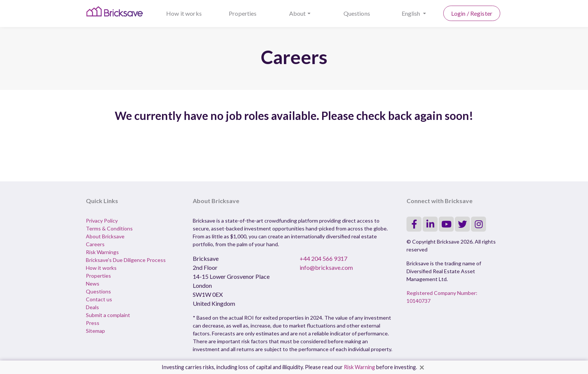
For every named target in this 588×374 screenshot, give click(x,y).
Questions (357, 13)
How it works (184, 13)
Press (93, 323)
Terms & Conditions (109, 228)
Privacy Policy (102, 221)
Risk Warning (359, 367)
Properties (243, 13)
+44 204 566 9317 (323, 258)
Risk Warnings (102, 252)
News (93, 283)
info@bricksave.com (326, 267)
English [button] (412, 13)
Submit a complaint (108, 315)
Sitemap (95, 331)
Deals (92, 307)
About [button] (298, 13)
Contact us (99, 299)
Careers (95, 244)
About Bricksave (105, 236)
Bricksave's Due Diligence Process (126, 260)
